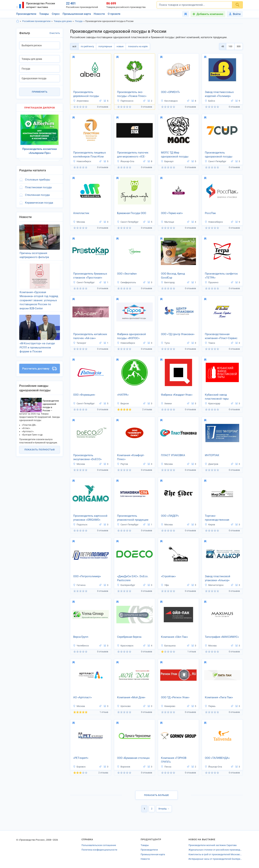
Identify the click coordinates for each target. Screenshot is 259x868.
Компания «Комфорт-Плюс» (131, 457)
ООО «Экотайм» (127, 274)
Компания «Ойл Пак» (174, 637)
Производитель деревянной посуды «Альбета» (86, 94)
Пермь (210, 706)
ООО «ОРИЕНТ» (170, 92)
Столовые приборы (38, 180)
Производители (26, 14)
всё (74, 46)
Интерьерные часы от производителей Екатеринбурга (216, 859)
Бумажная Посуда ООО (132, 213)
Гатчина (79, 585)
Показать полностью (40, 450)
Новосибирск (82, 161)
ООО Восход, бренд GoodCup (173, 276)
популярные (105, 46)
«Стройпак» (168, 576)
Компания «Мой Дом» (131, 697)
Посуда (79, 21)
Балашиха (168, 646)
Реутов (122, 464)
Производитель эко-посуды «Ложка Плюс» (132, 94)
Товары (44, 14)
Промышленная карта (77, 14)
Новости (99, 14)
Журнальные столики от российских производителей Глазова (216, 850)
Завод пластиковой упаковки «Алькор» (218, 578)
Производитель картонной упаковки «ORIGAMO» (90, 518)
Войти (235, 14)
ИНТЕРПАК (212, 455)
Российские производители (36, 21)
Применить (40, 92)
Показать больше (156, 795)
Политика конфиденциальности (99, 850)
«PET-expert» (81, 758)
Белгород (168, 282)
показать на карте (138, 46)
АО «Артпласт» (82, 697)
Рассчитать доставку (40, 369)
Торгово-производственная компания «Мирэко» (218, 518)
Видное (123, 403)
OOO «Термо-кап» (172, 213)
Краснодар (212, 403)
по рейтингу (87, 46)
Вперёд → (164, 809)
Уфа (165, 585)
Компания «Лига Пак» (219, 697)
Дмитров (211, 464)
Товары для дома (63, 21)
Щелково (124, 706)
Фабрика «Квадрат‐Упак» (177, 395)
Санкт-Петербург (215, 161)
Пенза (166, 767)
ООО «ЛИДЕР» (170, 516)
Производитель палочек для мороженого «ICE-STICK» (133, 155)
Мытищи (167, 222)
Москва (79, 222)
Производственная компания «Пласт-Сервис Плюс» (221, 337)
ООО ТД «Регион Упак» (175, 697)
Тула (165, 343)
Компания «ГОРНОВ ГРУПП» (174, 760)
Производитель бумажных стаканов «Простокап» (90, 276)
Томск (210, 343)
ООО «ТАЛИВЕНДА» (217, 758)
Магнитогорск (214, 585)
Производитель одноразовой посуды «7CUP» (219, 155)
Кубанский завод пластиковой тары (217, 397)
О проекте (114, 14)
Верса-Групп (81, 637)
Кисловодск (169, 101)
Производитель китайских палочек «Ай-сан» (90, 336)
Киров (210, 525)
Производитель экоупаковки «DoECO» (87, 457)
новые (120, 46)
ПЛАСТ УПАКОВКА (173, 455)
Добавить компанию (210, 14)
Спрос (56, 14)
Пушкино (212, 282)
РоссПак (210, 213)
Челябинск (81, 646)
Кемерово (168, 706)
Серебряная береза (129, 637)
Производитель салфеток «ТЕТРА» (221, 276)
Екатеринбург (126, 585)
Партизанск (125, 101)
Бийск (210, 101)
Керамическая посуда (39, 203)
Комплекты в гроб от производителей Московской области (216, 854)
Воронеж (124, 767)
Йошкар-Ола (126, 161)
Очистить (55, 33)
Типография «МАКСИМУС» (222, 637)
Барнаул (167, 161)
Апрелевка (81, 101)
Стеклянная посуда (37, 195)
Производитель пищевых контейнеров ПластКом (89, 155)
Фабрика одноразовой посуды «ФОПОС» (131, 336)
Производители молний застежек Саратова (213, 845)
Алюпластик (81, 213)
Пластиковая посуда (38, 187)
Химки (166, 403)
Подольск (80, 525)
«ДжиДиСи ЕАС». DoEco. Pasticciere (133, 578)
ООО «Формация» (84, 395)
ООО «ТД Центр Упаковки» (178, 334)
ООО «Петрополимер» (87, 576)
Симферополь (126, 282)
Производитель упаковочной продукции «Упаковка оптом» (133, 518)
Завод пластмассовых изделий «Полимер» (219, 94)
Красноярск (125, 646)
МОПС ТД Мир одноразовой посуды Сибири (175, 155)
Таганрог (80, 343)
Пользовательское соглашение (99, 845)
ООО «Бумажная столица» (133, 758)
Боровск (79, 767)
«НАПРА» (123, 395)
